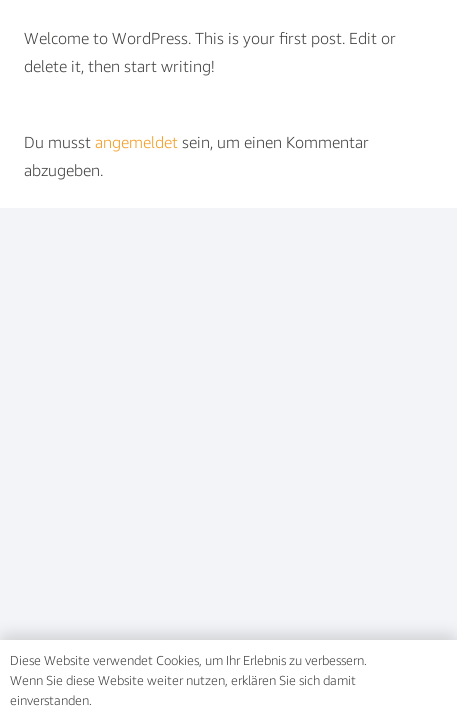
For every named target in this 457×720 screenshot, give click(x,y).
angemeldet (136, 142)
